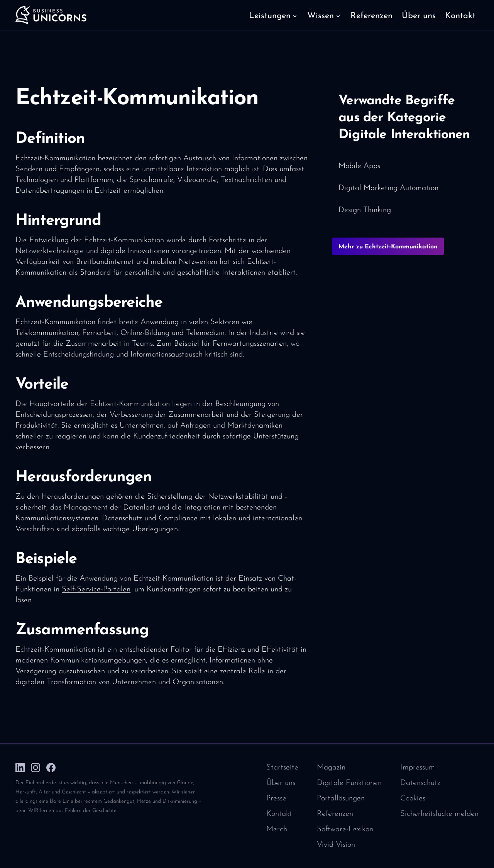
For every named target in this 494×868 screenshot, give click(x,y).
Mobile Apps (359, 166)
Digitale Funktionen (349, 783)
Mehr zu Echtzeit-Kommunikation (388, 247)
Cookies (413, 798)
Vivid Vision (336, 845)
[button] (273, 15)
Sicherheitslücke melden (439, 814)
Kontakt (279, 814)
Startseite (282, 768)
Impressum (418, 768)
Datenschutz (420, 783)
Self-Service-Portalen (96, 589)
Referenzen (335, 814)
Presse (276, 798)
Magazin (331, 768)
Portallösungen (341, 798)
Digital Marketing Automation (388, 188)
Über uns (281, 783)
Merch (277, 829)
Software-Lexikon (345, 829)
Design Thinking (365, 210)
